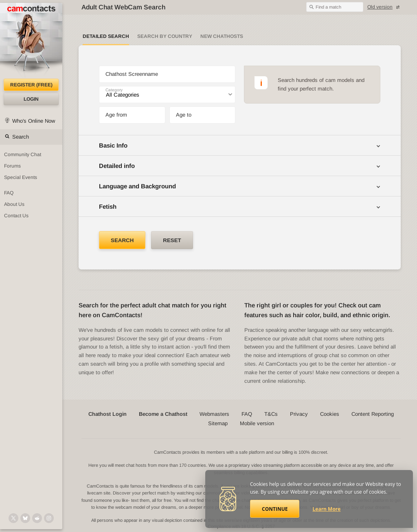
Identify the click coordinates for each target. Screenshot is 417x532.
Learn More (327, 509)
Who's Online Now (34, 121)
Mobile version (257, 423)
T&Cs (271, 414)
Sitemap (218, 423)
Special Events (21, 177)
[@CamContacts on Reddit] (37, 518)
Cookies (330, 414)
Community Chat (23, 155)
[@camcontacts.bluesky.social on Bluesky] (25, 518)
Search (21, 137)
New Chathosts (222, 36)
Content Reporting (373, 414)
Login (31, 99)
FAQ (9, 193)
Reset (172, 240)
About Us (14, 204)
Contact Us (16, 216)
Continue (275, 509)
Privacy (299, 414)
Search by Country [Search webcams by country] (165, 36)
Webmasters (214, 414)
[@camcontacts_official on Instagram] (49, 518)
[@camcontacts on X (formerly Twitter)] (13, 518)
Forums (12, 166)
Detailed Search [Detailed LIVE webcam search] (106, 36)
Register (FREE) (31, 85)
